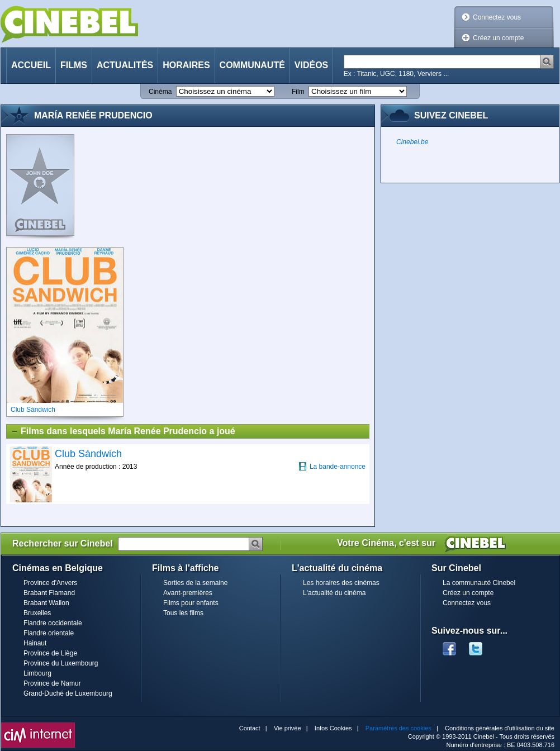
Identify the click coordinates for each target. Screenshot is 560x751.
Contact (250, 728)
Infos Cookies (333, 728)
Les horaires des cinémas (341, 583)
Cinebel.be (412, 142)
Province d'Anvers (50, 583)
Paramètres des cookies (398, 728)
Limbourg (37, 673)
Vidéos (311, 65)
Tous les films (183, 613)
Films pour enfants (191, 603)
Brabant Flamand (49, 593)
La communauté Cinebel (479, 583)
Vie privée (288, 728)
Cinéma (160, 92)
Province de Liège (50, 653)
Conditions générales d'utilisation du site (500, 728)
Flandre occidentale (53, 623)
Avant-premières (188, 593)
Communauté (252, 65)
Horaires (186, 65)
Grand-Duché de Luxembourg (68, 693)
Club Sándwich (88, 454)
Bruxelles (37, 613)
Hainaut (35, 643)
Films (74, 65)
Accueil (31, 65)
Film (298, 92)
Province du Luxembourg (61, 663)
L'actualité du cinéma (334, 593)
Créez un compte (498, 38)
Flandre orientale (49, 633)
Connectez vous (497, 17)
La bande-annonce (332, 466)
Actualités (125, 65)
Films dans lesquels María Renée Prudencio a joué (123, 431)
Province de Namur (52, 683)
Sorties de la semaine (195, 583)
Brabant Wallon (46, 603)
